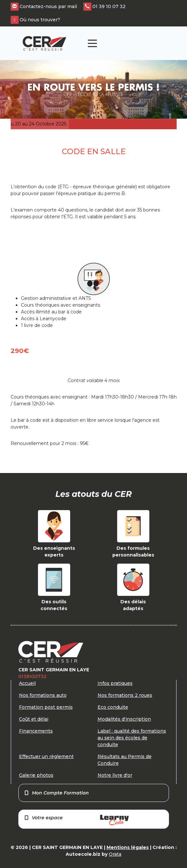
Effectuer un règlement (46, 756)
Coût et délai (34, 719)
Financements (36, 731)
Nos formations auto (43, 695)
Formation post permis (46, 707)
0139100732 (32, 676)
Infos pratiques (115, 683)
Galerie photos (36, 775)
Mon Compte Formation (56, 793)
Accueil (27, 683)
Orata (115, 854)
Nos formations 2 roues (125, 695)
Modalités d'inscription (124, 719)
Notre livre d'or (115, 775)
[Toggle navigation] (92, 43)
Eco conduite (113, 707)
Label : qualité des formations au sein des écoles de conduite (132, 738)
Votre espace (76, 820)
